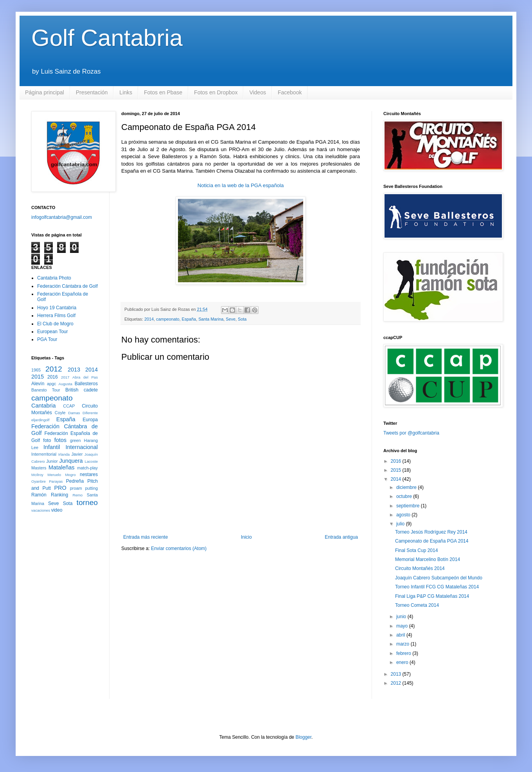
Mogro (70, 475)
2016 (53, 377)
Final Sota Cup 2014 (416, 550)
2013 (74, 370)
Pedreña (75, 481)
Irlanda (64, 454)
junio (402, 617)
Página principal (45, 92)
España (189, 319)
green (75, 440)
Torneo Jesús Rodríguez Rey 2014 (431, 532)
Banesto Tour (46, 390)
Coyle (60, 413)
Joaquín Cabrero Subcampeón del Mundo (439, 578)
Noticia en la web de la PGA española (241, 185)
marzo (403, 644)
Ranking (59, 495)
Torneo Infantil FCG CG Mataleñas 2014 (437, 587)
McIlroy (37, 475)
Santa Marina (211, 319)
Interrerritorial (44, 454)
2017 (65, 377)
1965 (36, 370)
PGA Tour (47, 339)
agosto (404, 515)
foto (47, 440)
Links (126, 92)
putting (92, 488)
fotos (60, 440)
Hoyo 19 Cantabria (57, 308)
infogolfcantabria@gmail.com (62, 217)
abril (401, 635)
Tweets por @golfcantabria (411, 433)
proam (76, 488)
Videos (258, 92)
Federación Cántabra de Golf (67, 286)
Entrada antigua (341, 537)
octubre (405, 496)
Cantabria (43, 406)
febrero (404, 653)
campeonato (168, 319)
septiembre (409, 506)
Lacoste (91, 461)
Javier (77, 454)
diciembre (407, 487)
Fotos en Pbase (163, 92)
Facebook (290, 92)
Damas (74, 413)
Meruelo (54, 475)
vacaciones (41, 510)
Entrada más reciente (146, 537)
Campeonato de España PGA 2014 (432, 541)
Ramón (39, 495)
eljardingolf (40, 420)
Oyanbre (39, 481)
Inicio (246, 537)
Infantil (52, 447)
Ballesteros (86, 384)
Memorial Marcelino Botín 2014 (428, 559)
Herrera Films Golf (56, 316)
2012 (54, 369)
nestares (89, 474)
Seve (231, 319)
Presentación (92, 92)
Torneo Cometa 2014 (417, 605)
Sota (242, 319)
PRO (60, 488)
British (72, 390)
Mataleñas (61, 467)
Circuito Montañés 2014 (420, 568)
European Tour (53, 332)
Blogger (303, 737)
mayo (403, 626)
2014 (149, 319)
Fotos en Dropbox (216, 92)
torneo (87, 502)
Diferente (90, 413)
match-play (87, 468)
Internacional (82, 447)
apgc (51, 384)
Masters (39, 468)
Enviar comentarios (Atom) (179, 548)
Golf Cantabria (107, 38)
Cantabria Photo (54, 278)
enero (403, 662)
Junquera (71, 461)
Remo (77, 495)
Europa (90, 420)
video (57, 510)
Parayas (56, 481)
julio (401, 524)
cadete (91, 390)
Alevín (38, 384)
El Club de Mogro (55, 324)
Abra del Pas (85, 377)
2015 (38, 377)
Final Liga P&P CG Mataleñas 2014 (432, 596)
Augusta (66, 384)
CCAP (69, 406)
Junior (52, 461)
